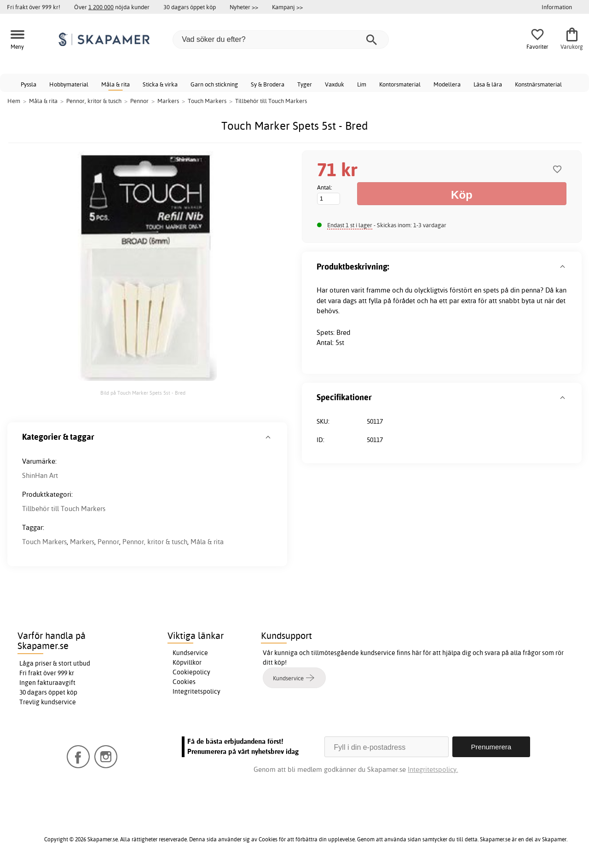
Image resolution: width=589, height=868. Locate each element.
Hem (14, 101)
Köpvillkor (187, 662)
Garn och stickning (214, 84)
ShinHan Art (40, 475)
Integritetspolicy (196, 691)
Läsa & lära (488, 84)
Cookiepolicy (191, 672)
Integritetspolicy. (433, 769)
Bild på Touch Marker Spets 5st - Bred (143, 393)
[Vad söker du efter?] (281, 40)
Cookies (184, 682)
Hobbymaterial (69, 84)
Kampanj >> (287, 7)
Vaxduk (335, 84)
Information (557, 7)
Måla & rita (115, 84)
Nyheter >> (244, 7)
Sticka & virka (160, 84)
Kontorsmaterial (400, 84)
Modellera (447, 84)
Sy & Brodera (268, 84)
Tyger (305, 84)
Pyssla (29, 84)
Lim (362, 84)
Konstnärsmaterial (538, 84)
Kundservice (190, 653)
